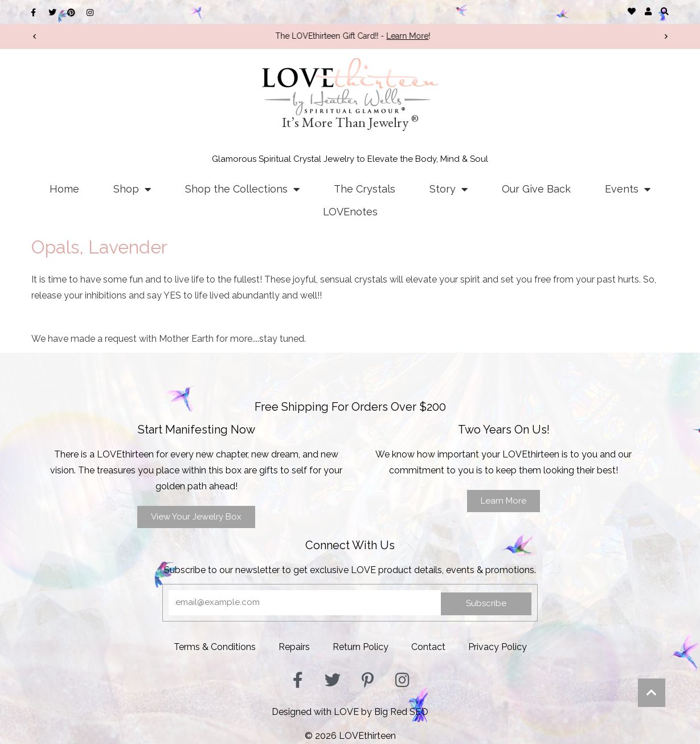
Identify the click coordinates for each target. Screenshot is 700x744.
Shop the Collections (242, 189)
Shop (132, 189)
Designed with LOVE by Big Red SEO (350, 712)
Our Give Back (536, 189)
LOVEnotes (350, 212)
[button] (665, 11)
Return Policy (361, 647)
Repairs (294, 647)
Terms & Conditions (215, 647)
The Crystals (365, 189)
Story (449, 189)
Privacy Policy (498, 647)
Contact (428, 647)
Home (64, 189)
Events (628, 189)
